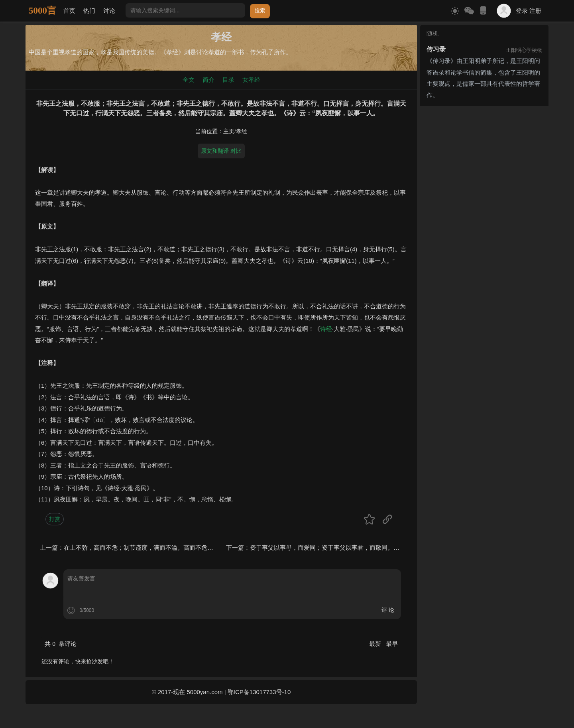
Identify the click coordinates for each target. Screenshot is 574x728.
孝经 (242, 131)
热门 (89, 11)
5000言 (42, 11)
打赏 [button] (55, 519)
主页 (229, 131)
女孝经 (251, 80)
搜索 (260, 11)
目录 (228, 80)
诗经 (326, 329)
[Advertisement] (484, 159)
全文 (189, 80)
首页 (69, 11)
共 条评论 (61, 644)
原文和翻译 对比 (221, 151)
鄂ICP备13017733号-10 (259, 692)
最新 (376, 644)
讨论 (109, 11)
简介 (208, 80)
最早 (392, 644)
